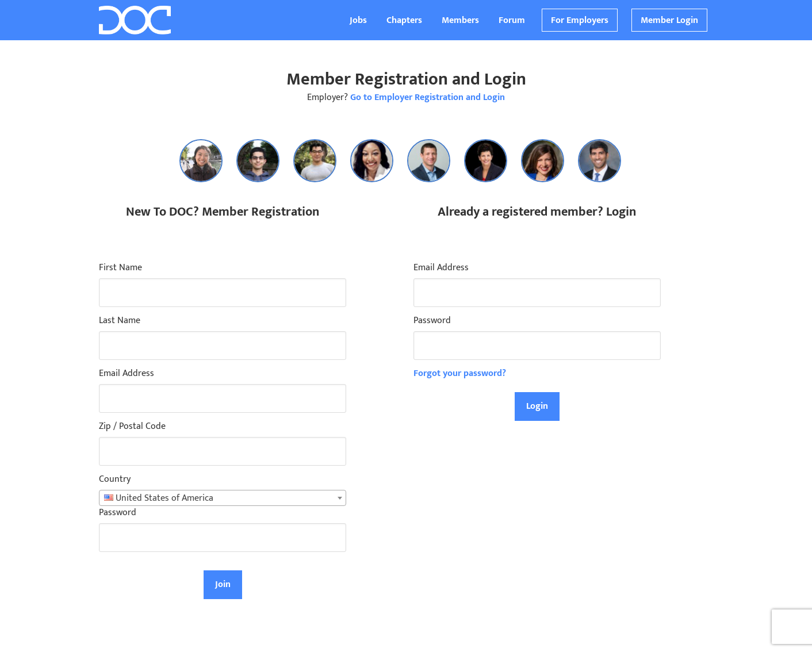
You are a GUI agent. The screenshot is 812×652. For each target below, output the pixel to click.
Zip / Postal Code (132, 427)
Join (223, 584)
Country (115, 480)
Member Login (669, 20)
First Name (120, 268)
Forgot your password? (460, 373)
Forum (512, 20)
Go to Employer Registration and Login (428, 97)
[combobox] (223, 498)
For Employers (580, 20)
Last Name (120, 321)
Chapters (404, 20)
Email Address (127, 374)
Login (537, 406)
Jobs (358, 20)
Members (460, 20)
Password (118, 513)
